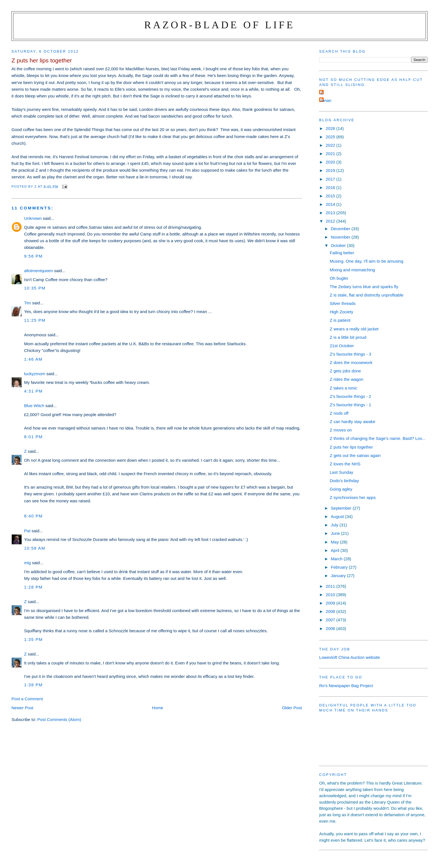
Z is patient (340, 320)
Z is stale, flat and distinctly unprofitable (367, 295)
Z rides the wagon (347, 379)
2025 (331, 137)
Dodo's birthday (344, 481)
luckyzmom (35, 374)
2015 (331, 196)
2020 (331, 162)
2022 (331, 145)
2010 (331, 595)
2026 (331, 128)
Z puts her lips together (351, 447)
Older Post (292, 708)
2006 (331, 628)
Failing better (342, 253)
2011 (331, 586)
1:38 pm (33, 685)
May (335, 542)
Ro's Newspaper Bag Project (346, 686)
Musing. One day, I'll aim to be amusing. (367, 261)
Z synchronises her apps (353, 497)
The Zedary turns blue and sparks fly (364, 287)
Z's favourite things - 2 (351, 396)
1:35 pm (33, 639)
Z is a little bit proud (348, 337)
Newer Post (22, 708)
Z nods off (339, 413)
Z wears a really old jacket (354, 329)
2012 (331, 221)
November (341, 237)
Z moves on (341, 430)
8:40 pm (33, 516)
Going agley (341, 489)
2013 (331, 213)
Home (158, 708)
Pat (27, 531)
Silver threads (343, 303)
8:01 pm (33, 437)
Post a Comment (27, 699)
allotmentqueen (38, 271)
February (340, 567)
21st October (342, 346)
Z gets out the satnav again (355, 455)
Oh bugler (339, 278)
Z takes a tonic (344, 388)
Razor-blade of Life (219, 25)
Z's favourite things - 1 (351, 405)
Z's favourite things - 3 (351, 354)
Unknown (33, 218)
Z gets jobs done (345, 371)
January (339, 576)
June (336, 533)
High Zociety (342, 312)
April (335, 550)
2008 (331, 611)
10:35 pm (35, 288)
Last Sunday (342, 472)
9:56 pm (33, 256)
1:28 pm (33, 587)
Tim (28, 303)
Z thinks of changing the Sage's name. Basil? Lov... (378, 438)
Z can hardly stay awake (353, 422)
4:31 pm (33, 391)
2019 (331, 170)
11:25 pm (35, 320)
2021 (331, 154)
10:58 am (35, 548)
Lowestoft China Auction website (350, 657)
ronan (326, 100)
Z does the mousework (351, 362)
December (341, 229)
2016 (331, 187)
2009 (331, 603)
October (339, 245)
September (342, 508)
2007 (331, 620)
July (335, 525)
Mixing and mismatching (352, 270)
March (337, 559)
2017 (331, 179)
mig (27, 563)
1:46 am (33, 359)
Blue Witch (34, 406)
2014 (331, 204)
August (338, 516)
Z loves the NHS (345, 464)
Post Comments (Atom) (59, 719)
